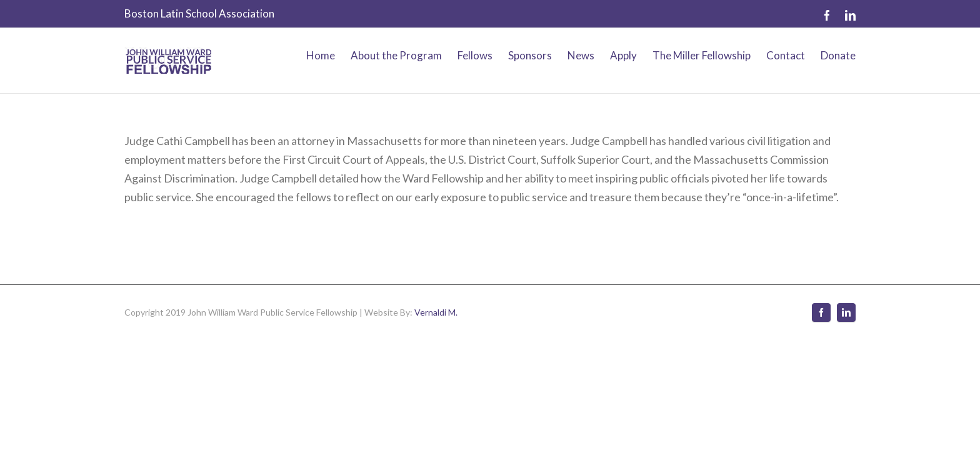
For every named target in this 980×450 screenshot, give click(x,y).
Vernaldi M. (436, 365)
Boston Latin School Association (199, 13)
